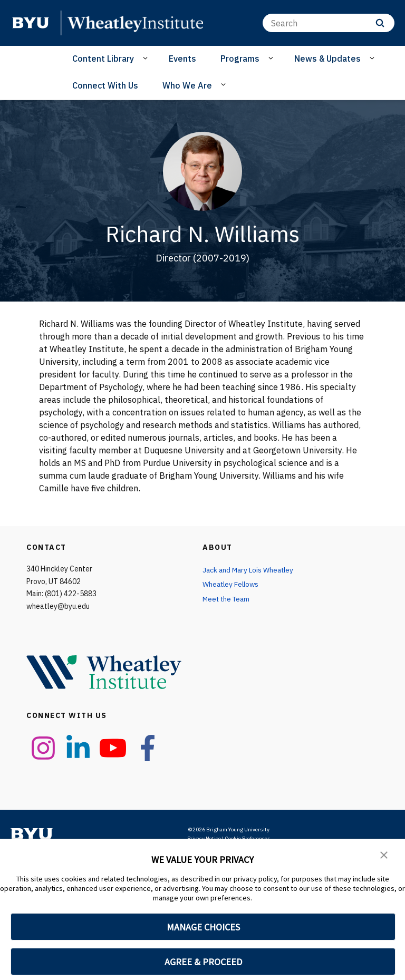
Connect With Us (105, 85)
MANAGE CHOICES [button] (203, 927)
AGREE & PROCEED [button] (203, 962)
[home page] (31, 23)
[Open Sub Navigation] (147, 58)
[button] (384, 854)
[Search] (329, 23)
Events (182, 59)
